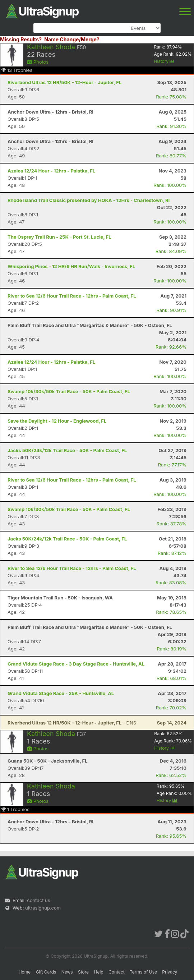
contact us (38, 900)
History (164, 61)
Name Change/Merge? (72, 39)
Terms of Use (143, 972)
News (67, 972)
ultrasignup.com (43, 908)
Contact (117, 972)
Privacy (170, 972)
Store (83, 972)
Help (98, 972)
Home (25, 972)
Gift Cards (46, 972)
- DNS (72, 723)
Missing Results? (21, 39)
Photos (38, 62)
